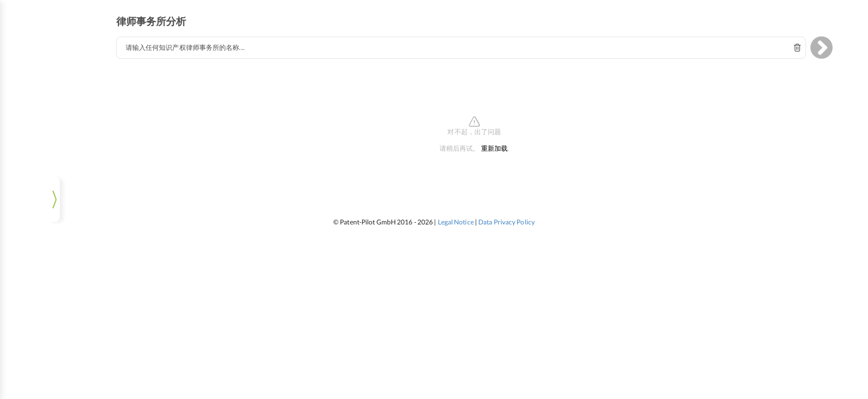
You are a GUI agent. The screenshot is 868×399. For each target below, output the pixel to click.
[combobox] (476, 40)
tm (53, 52)
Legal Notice (456, 214)
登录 (53, 379)
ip (25, 52)
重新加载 (509, 141)
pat (81, 52)
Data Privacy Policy (507, 214)
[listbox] (52, 355)
